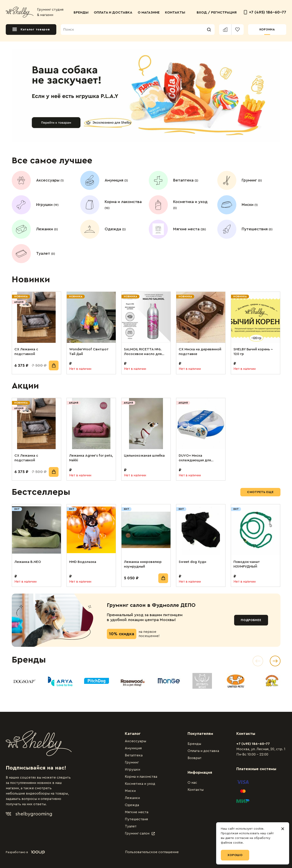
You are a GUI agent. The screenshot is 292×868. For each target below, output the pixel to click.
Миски (130, 791)
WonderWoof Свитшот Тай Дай (89, 352)
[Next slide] (275, 661)
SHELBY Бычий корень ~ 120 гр (253, 352)
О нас (192, 783)
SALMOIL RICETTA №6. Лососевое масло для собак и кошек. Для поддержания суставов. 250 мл (145, 352)
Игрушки (132, 769)
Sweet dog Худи (192, 562)
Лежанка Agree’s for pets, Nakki (91, 458)
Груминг (132, 762)
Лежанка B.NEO (28, 562)
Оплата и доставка (203, 751)
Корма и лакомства (141, 777)
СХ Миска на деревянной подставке (200, 352)
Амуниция (133, 748)
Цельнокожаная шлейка (144, 456)
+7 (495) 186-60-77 (265, 12)
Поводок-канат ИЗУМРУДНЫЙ (247, 564)
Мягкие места (137, 812)
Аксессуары (135, 741)
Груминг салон (140, 833)
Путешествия (136, 819)
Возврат (195, 758)
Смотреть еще (260, 492)
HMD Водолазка (83, 562)
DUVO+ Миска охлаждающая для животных (195, 458)
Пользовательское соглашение (152, 852)
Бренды (194, 744)
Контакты (196, 790)
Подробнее (251, 620)
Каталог (133, 734)
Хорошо (235, 855)
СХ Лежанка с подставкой (26, 352)
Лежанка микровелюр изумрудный (143, 564)
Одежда (132, 805)
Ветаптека (134, 755)
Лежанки (132, 798)
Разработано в (25, 852)
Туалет (131, 826)
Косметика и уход (140, 784)
